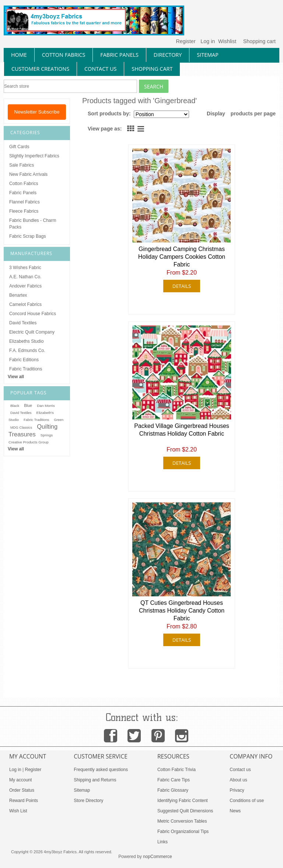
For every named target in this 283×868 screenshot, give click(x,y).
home (19, 55)
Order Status (22, 790)
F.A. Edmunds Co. (27, 351)
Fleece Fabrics (24, 211)
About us (238, 780)
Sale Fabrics (22, 165)
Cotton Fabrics (24, 184)
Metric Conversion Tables (182, 821)
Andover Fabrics (25, 286)
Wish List (18, 811)
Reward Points (24, 801)
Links (163, 842)
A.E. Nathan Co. (25, 277)
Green (59, 420)
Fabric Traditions (26, 369)
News (235, 811)
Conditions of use (247, 801)
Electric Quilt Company (32, 332)
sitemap (208, 55)
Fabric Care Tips (174, 780)
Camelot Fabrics (25, 304)
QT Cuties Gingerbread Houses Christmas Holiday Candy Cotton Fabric (182, 611)
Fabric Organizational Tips (183, 832)
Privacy (237, 790)
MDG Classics (21, 428)
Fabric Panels (23, 193)
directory (168, 55)
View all (16, 377)
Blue (28, 405)
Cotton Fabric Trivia (177, 770)
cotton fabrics (64, 55)
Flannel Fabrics (25, 202)
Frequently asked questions (101, 770)
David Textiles (23, 323)
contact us (100, 69)
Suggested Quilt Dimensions (185, 811)
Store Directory (88, 801)
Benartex (18, 295)
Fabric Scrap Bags (27, 236)
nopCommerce (158, 857)
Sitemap (82, 790)
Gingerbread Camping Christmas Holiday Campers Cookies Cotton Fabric (182, 257)
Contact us (240, 770)
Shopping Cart (152, 69)
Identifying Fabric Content (183, 801)
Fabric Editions (24, 360)
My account (20, 780)
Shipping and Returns (95, 780)
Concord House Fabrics (33, 314)
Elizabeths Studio (26, 341)
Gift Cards (19, 147)
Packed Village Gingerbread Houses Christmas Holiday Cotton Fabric (182, 430)
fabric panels (119, 55)
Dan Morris (46, 406)
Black (15, 406)
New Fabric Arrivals (28, 174)
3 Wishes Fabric (25, 268)
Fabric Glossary (173, 790)
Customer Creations (40, 69)
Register (186, 41)
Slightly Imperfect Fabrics (34, 156)
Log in (208, 41)
